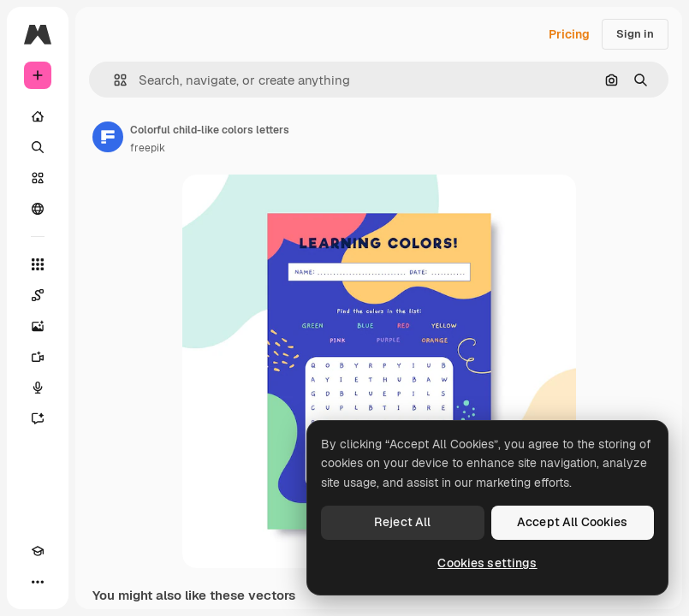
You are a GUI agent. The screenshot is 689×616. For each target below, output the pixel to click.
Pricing (569, 34)
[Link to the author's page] (108, 137)
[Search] (38, 147)
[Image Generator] (38, 326)
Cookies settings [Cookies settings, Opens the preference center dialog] (487, 563)
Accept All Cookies (573, 522)
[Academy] (38, 551)
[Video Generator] (38, 357)
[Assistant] (38, 418)
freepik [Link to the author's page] (148, 148)
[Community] (38, 209)
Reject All (402, 522)
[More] (38, 582)
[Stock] (38, 178)
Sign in (635, 34)
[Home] (38, 116)
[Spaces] (38, 295)
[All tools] (38, 264)
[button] (113, 80)
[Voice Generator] (38, 388)
